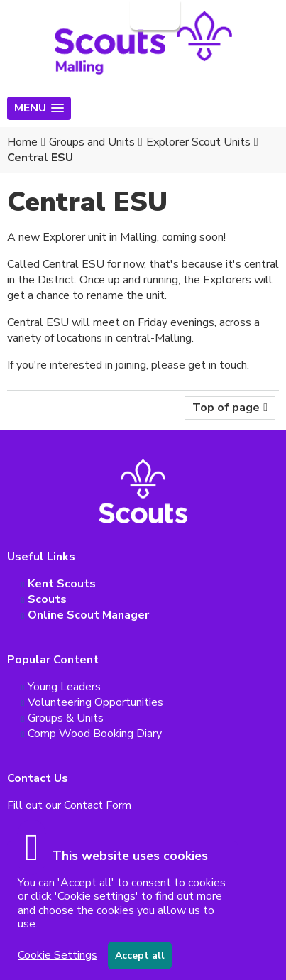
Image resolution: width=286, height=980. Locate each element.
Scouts (47, 599)
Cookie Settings (57, 955)
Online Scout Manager (88, 615)
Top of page (226, 408)
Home (22, 142)
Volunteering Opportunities (95, 702)
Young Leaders (64, 687)
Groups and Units (92, 142)
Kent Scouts (62, 584)
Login (153, 15)
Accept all (140, 956)
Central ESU (40, 158)
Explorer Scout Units (198, 142)
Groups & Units (66, 718)
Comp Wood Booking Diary (95, 734)
